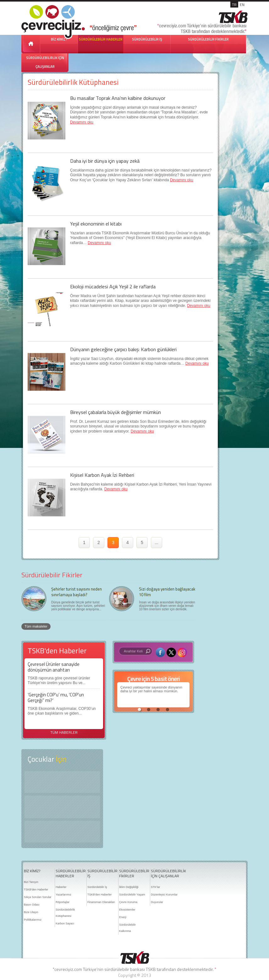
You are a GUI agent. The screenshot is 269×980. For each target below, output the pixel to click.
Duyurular (157, 902)
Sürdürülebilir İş (97, 887)
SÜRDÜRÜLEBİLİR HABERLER (101, 39)
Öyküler (62, 807)
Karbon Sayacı (65, 923)
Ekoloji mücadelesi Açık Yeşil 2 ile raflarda (113, 286)
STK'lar (155, 887)
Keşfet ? (62, 782)
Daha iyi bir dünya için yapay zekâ (105, 161)
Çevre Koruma (128, 902)
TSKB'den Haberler (36, 890)
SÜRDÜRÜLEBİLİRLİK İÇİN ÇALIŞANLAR (45, 62)
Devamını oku (82, 122)
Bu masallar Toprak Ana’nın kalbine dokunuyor (118, 98)
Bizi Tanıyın (31, 882)
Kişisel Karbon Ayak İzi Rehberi (102, 475)
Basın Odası (32, 905)
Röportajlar (63, 902)
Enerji (123, 917)
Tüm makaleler (36, 626)
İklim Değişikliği (129, 887)
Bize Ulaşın (31, 912)
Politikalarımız (33, 920)
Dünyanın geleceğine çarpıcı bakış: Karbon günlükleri (123, 349)
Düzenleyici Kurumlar (164, 895)
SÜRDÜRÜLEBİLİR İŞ (147, 39)
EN (242, 5)
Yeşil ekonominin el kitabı (96, 224)
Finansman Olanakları (101, 902)
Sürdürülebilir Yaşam (132, 895)
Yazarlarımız (63, 895)
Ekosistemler (127, 910)
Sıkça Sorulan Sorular (38, 897)
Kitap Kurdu (62, 832)
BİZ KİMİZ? (32, 871)
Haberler (61, 887)
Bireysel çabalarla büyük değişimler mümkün (115, 412)
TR (234, 5)
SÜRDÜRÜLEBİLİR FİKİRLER (208, 39)
